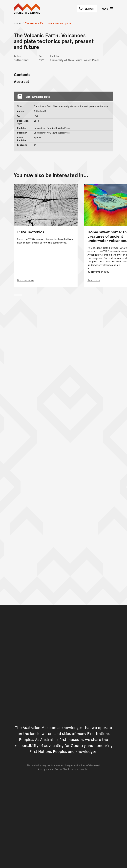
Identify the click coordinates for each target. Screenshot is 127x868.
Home (17, 23)
